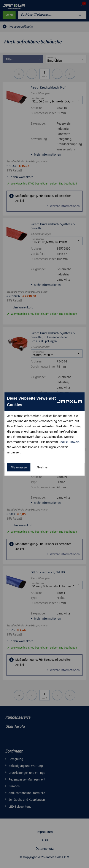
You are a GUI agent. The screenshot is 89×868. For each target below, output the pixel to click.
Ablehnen (43, 467)
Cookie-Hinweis (69, 442)
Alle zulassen (19, 467)
